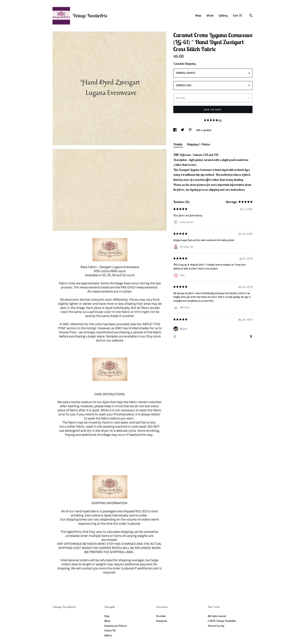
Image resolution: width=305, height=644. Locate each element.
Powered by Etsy (216, 626)
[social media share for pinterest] (191, 130)
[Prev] (175, 337)
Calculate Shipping (184, 64)
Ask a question (204, 130)
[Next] (251, 337)
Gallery (223, 15)
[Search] (251, 16)
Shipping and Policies (116, 626)
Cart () (238, 15)
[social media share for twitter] (183, 130)
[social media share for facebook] (175, 130)
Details (178, 144)
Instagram (162, 621)
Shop (198, 15)
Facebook (161, 616)
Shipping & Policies (199, 144)
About (210, 15)
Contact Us (110, 630)
